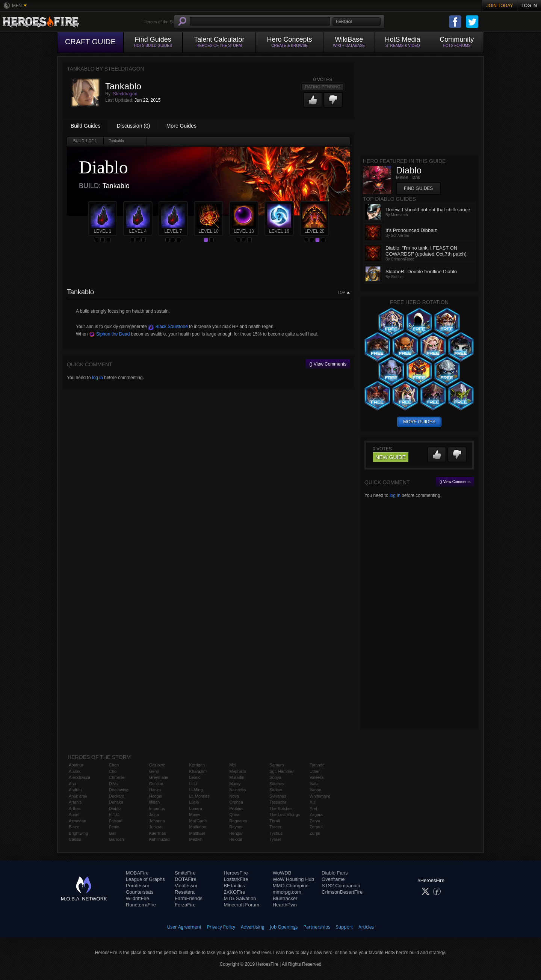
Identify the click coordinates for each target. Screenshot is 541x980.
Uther (315, 771)
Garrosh (116, 839)
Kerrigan (197, 765)
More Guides (181, 126)
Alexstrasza (79, 777)
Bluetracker (285, 898)
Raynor (236, 827)
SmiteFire (185, 873)
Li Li (193, 784)
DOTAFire (186, 879)
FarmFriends (189, 898)
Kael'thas (158, 833)
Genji (154, 771)
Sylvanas (278, 796)
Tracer (275, 827)
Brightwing (78, 833)
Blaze (74, 827)
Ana (73, 784)
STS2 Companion (341, 886)
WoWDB (282, 873)
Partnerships (317, 927)
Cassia (75, 839)
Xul (313, 802)
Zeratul (316, 827)
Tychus (276, 833)
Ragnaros (238, 821)
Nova (234, 796)
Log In (529, 6)
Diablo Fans (335, 873)
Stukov (276, 790)
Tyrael (275, 839)
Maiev (195, 814)
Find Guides (418, 188)
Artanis (75, 802)
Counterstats (140, 892)
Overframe (333, 879)
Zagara (316, 814)
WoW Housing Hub (293, 879)
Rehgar (236, 833)
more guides (419, 422)
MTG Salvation (240, 898)
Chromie (117, 777)
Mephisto (238, 771)
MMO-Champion (291, 886)
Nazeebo (237, 790)
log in (97, 378)
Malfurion (198, 827)
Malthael (197, 833)
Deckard (117, 796)
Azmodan (77, 821)
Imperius (157, 808)
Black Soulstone (168, 327)
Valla (314, 784)
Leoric (195, 777)
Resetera (185, 892)
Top (342, 293)
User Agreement (184, 927)
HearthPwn (285, 905)
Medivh (196, 839)
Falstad (116, 821)
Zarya (315, 821)
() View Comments (328, 364)
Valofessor (186, 886)
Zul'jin (315, 833)
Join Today (500, 6)
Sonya (275, 777)
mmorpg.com (287, 892)
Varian (315, 790)
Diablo (115, 808)
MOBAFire (137, 873)
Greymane (159, 777)
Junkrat (156, 827)
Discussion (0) (134, 126)
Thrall (275, 821)
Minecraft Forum (241, 905)
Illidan (155, 802)
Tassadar (278, 802)
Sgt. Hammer (282, 771)
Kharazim (198, 771)
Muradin (237, 777)
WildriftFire (138, 898)
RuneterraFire (141, 905)
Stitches (277, 784)
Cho (113, 771)
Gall (113, 833)
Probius (236, 808)
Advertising (253, 927)
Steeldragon (125, 94)
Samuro (277, 765)
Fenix (114, 827)
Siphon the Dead (110, 334)
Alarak (75, 771)
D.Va (113, 784)
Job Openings (284, 927)
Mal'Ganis (199, 821)
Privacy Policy (221, 927)
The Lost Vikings (285, 814)
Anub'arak (78, 796)
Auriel (74, 814)
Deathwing (119, 790)
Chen (114, 765)
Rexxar (236, 839)
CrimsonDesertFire (342, 892)
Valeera (317, 777)
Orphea (236, 802)
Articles (366, 927)
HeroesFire (236, 873)
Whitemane (320, 796)
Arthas (75, 808)
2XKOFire (234, 892)
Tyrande (317, 765)
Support (344, 927)
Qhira (234, 814)
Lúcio (194, 802)
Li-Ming (196, 790)
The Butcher (281, 808)
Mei (233, 765)
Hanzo (155, 790)
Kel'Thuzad (159, 839)
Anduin (75, 790)
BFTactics (234, 886)
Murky (235, 784)
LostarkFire (236, 879)
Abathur (76, 765)
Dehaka (116, 802)
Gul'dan (156, 784)
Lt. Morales (199, 796)
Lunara (196, 808)
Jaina (154, 814)
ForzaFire (185, 905)
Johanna (157, 821)
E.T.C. (115, 814)
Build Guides (85, 126)
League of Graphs (145, 879)
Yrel (313, 808)
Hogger (156, 796)
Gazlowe (157, 765)
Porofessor (138, 886)
